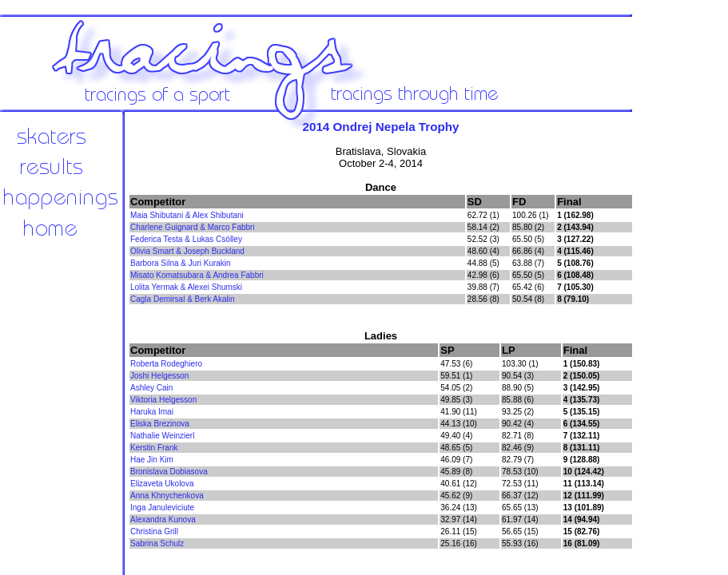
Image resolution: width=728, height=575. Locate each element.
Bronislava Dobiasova (169, 472)
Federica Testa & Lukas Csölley (186, 239)
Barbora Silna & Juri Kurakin (181, 263)
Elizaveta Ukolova (162, 484)
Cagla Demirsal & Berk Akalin (183, 299)
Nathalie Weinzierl (162, 436)
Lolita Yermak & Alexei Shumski (186, 287)
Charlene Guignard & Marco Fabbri (193, 227)
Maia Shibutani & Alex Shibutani (187, 215)
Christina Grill (154, 531)
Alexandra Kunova (163, 519)
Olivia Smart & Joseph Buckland (187, 251)
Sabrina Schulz (157, 543)
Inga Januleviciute (162, 508)
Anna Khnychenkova (167, 496)
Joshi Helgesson (159, 376)
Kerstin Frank (154, 448)
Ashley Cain (151, 388)
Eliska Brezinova (160, 424)
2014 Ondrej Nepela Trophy (380, 127)
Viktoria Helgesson (163, 400)
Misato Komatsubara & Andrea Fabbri (197, 275)
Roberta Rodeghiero (166, 364)
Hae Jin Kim (152, 460)
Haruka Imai (152, 412)
